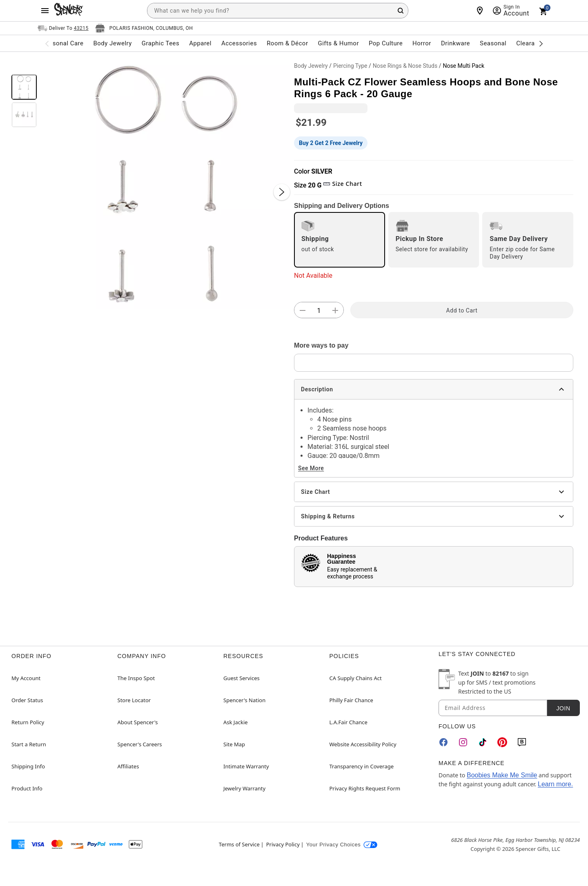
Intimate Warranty (246, 766)
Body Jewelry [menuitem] (112, 43)
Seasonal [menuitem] (493, 43)
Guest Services (242, 678)
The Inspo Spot (136, 678)
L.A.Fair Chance (349, 722)
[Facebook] (443, 742)
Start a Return (29, 744)
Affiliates (128, 766)
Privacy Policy (283, 844)
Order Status (27, 700)
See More (311, 468)
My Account (26, 678)
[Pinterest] (502, 742)
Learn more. (555, 784)
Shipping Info (28, 766)
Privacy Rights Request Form (365, 788)
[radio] (340, 240)
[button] (165, 184)
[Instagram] (463, 742)
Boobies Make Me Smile (502, 775)
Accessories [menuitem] (239, 43)
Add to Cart (462, 310)
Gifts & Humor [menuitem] (338, 43)
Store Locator (134, 700)
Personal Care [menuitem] (63, 43)
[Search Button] (401, 11)
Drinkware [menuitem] (455, 43)
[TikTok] (483, 742)
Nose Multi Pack (463, 66)
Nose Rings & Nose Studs (405, 66)
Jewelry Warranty (244, 788)
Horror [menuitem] (422, 43)
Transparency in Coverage (362, 766)
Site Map (234, 744)
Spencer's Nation (244, 700)
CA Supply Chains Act (356, 678)
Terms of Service (239, 844)
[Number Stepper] (319, 310)
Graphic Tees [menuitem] (160, 43)
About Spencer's (138, 722)
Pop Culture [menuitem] (386, 43)
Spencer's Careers (140, 744)
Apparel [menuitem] (200, 43)
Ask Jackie (236, 722)
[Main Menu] (45, 11)
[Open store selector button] (144, 28)
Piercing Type (350, 66)
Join (563, 708)
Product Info (27, 788)
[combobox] (278, 11)
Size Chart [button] (342, 184)
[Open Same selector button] (63, 28)
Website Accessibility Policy (363, 744)
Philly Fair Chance (351, 700)
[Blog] (522, 742)
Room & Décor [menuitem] (287, 43)
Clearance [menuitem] (531, 43)
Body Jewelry (311, 66)
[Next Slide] (282, 192)
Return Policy (28, 722)
